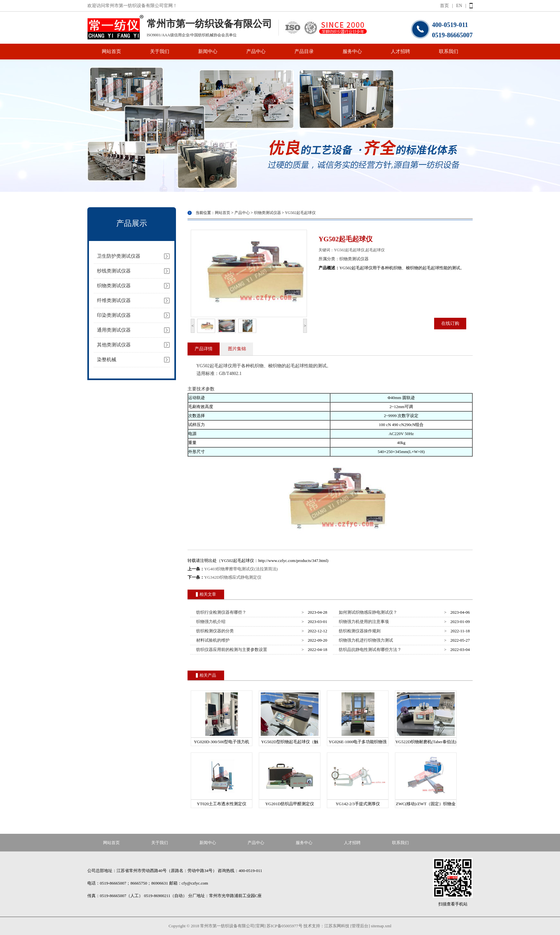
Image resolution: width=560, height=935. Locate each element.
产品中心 (256, 51)
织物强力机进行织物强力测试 (365, 640)
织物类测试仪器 (114, 286)
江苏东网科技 (337, 926)
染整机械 (107, 360)
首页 (444, 6)
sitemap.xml (381, 926)
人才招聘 (400, 51)
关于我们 (160, 51)
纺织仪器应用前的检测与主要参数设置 (231, 650)
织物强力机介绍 (210, 622)
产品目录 (304, 51)
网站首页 (111, 51)
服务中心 (352, 51)
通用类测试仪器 (114, 330)
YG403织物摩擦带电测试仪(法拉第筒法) (241, 569)
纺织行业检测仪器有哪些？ (220, 612)
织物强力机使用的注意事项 (363, 622)
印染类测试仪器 (114, 315)
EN (459, 6)
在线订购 (450, 323)
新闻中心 (208, 51)
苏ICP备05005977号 (284, 926)
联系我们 (449, 51)
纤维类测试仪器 (114, 300)
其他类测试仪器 (114, 345)
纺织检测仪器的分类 (214, 631)
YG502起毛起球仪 (300, 213)
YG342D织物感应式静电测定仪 (233, 577)
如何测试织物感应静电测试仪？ (367, 612)
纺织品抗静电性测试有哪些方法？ (369, 650)
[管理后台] (360, 926)
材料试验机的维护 (212, 640)
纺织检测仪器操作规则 (359, 631)
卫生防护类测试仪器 (119, 256)
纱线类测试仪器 (114, 271)
